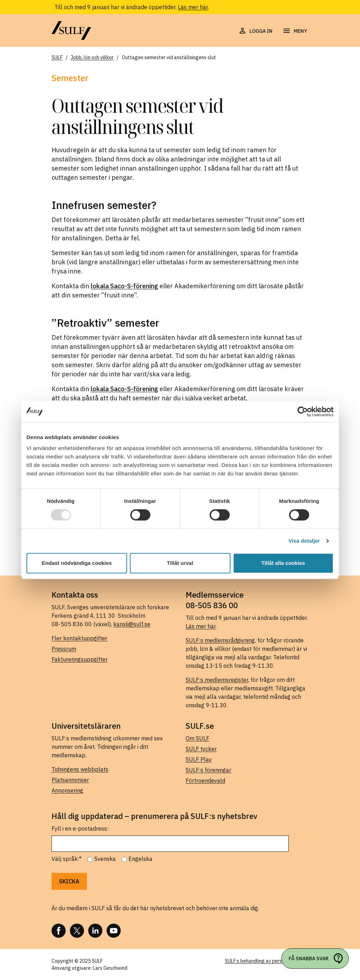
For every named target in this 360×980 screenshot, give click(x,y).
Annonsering (67, 790)
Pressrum (64, 649)
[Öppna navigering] (295, 31)
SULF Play (199, 759)
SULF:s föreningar (208, 770)
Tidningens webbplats (80, 769)
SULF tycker (201, 749)
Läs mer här (193, 7)
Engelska (140, 859)
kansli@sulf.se (132, 624)
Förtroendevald (205, 781)
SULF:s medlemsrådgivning (220, 640)
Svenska (105, 859)
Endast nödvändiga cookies (77, 563)
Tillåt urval (180, 563)
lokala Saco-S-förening (124, 286)
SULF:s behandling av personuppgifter (267, 961)
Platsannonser (70, 780)
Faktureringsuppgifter (80, 659)
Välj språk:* (67, 859)
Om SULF (197, 738)
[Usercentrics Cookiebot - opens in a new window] (303, 412)
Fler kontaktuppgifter (79, 638)
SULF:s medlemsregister (217, 680)
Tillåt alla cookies (283, 563)
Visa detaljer (304, 541)
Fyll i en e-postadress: (80, 828)
